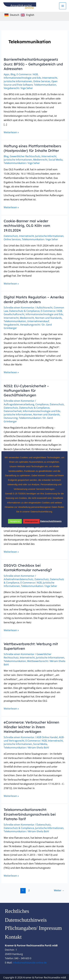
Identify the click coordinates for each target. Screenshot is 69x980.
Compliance (42, 404)
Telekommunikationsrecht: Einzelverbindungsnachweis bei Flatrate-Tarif (30, 813)
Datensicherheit (13, 411)
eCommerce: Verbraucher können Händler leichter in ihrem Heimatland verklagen (32, 726)
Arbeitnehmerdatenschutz (19, 578)
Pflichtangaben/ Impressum (33, 927)
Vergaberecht (11, 88)
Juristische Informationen (18, 81)
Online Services (42, 81)
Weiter (59, 889)
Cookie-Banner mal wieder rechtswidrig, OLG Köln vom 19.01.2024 (28, 225)
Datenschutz (11, 236)
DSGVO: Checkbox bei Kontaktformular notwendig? (28, 567)
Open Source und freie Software (31, 83)
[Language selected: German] (20, 15)
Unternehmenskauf (38, 321)
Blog (13, 74)
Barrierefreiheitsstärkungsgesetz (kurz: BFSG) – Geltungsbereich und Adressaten (34, 64)
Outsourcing (11, 417)
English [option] (30, 15)
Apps (7, 74)
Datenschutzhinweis (26, 919)
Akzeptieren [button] (15, 521)
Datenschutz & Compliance (24, 310)
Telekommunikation (45, 85)
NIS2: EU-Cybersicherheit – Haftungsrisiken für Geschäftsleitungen (27, 390)
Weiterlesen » (11, 132)
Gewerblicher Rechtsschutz (25, 156)
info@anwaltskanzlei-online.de (30, 961)
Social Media (56, 160)
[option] (27, 15)
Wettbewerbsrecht (38, 660)
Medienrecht (40, 160)
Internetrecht (50, 78)
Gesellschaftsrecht (14, 314)
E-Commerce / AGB (27, 74)
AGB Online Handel (47, 736)
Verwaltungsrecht (30, 324)
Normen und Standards (48, 317)
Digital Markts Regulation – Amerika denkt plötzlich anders (30, 299)
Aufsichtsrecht (44, 307)
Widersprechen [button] (31, 521)
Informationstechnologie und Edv (22, 78)
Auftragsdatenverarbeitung (19, 404)
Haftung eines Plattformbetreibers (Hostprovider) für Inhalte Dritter (33, 148)
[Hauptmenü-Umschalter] (63, 6)
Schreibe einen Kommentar (19, 307)
